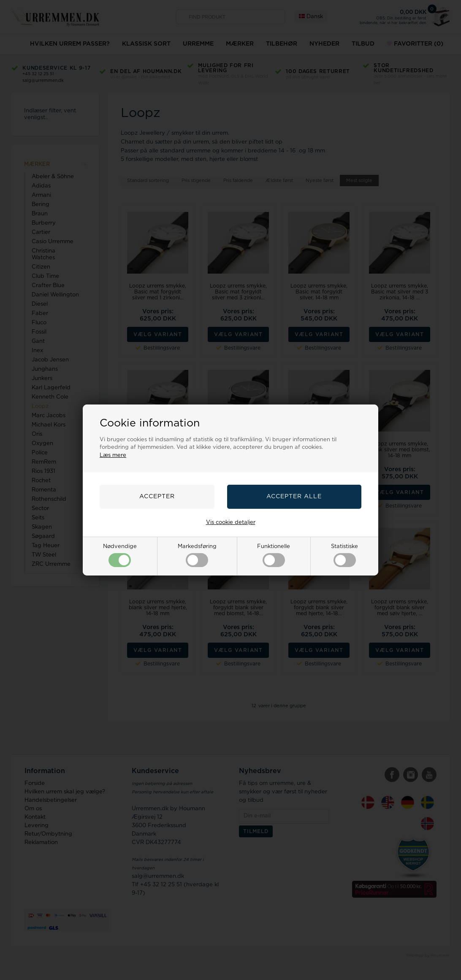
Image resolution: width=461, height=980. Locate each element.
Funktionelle (274, 555)
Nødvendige (120, 555)
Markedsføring (197, 555)
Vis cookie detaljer (231, 523)
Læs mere (113, 455)
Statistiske (344, 555)
